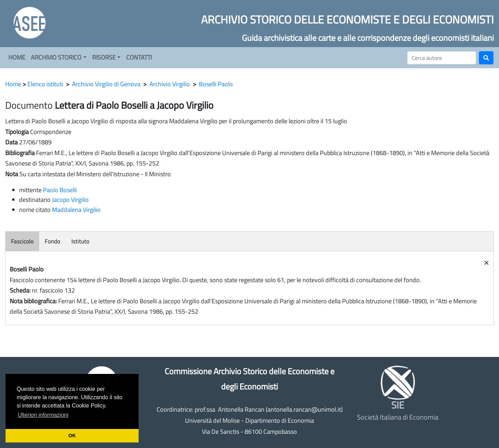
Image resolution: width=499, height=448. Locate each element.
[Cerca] (442, 58)
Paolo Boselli (60, 190)
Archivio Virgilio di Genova (106, 84)
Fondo (52, 241)
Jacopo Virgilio (70, 200)
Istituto (80, 241)
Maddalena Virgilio (76, 210)
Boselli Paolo (216, 84)
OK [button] (72, 436)
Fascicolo (22, 241)
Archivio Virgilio (170, 84)
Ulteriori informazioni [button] (43, 415)
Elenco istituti (45, 84)
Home (13, 84)
